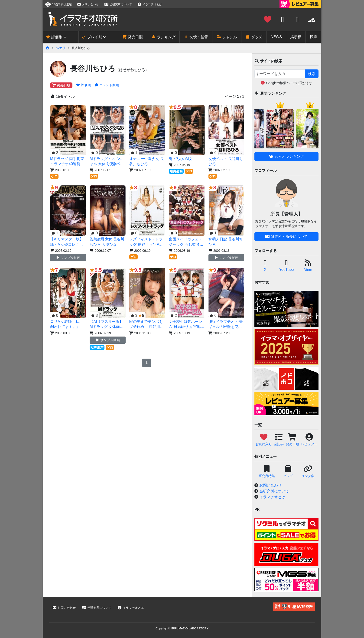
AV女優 (61, 48)
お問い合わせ (88, 4)
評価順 (83, 85)
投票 (313, 37)
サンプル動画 (68, 258)
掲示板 (296, 37)
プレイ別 (92, 37)
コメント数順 (107, 85)
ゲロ (54, 176)
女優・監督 (196, 37)
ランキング (163, 37)
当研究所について (118, 4)
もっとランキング (286, 156)
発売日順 (133, 37)
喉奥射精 (176, 171)
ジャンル (227, 37)
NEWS (276, 37)
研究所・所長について (286, 237)
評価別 (54, 37)
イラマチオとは (150, 4)
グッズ (254, 37)
